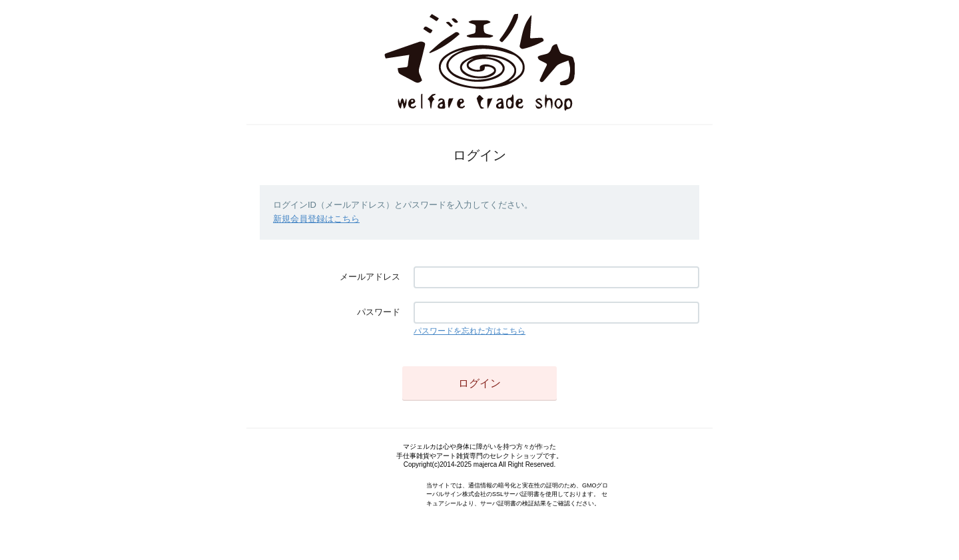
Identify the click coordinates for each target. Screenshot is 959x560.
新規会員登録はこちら (316, 219)
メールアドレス (370, 277)
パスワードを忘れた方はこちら (470, 331)
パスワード (379, 312)
